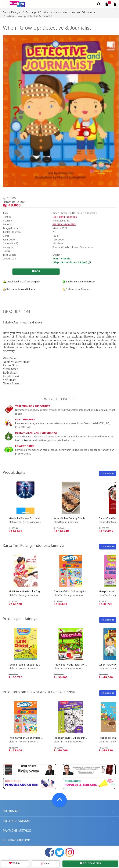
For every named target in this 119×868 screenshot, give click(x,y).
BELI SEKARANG (90, 864)
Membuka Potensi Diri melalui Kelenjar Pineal (34, 518)
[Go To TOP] (60, 800)
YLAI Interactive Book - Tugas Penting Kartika (34, 592)
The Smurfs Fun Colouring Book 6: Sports (76, 592)
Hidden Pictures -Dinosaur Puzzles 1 (73, 738)
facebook (49, 852)
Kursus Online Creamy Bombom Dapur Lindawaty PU (83, 518)
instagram (70, 852)
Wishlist (15, 864)
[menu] (4, 4)
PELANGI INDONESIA (64, 225)
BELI (36, 272)
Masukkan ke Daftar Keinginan (22, 282)
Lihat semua (108, 474)
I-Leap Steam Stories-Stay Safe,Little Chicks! (34, 665)
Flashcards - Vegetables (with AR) (72, 665)
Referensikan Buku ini (76, 289)
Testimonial (30, 441)
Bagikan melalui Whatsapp (79, 282)
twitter (60, 852)
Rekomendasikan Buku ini (19, 289)
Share (46, 864)
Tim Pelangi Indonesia (65, 217)
